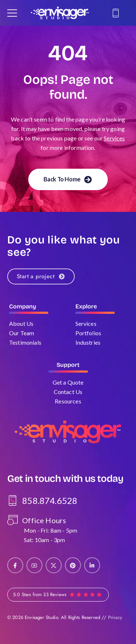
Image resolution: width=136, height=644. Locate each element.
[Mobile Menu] (12, 13)
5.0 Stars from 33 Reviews (40, 594)
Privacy (115, 617)
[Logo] (60, 13)
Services (114, 138)
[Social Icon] (15, 565)
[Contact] (117, 13)
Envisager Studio (41, 617)
